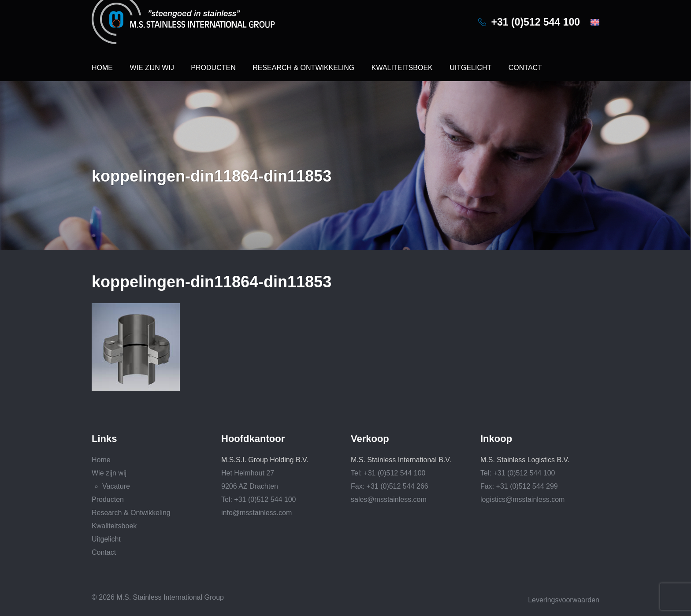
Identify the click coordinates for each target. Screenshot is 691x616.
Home (102, 68)
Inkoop (496, 439)
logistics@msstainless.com (522, 499)
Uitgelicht (470, 68)
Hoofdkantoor (253, 439)
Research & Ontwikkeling (303, 68)
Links (104, 439)
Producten (213, 68)
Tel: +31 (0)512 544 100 (258, 499)
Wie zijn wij (152, 68)
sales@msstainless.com (389, 499)
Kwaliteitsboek (402, 68)
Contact (525, 68)
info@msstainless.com (256, 513)
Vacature (116, 486)
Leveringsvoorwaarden (564, 600)
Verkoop (370, 439)
